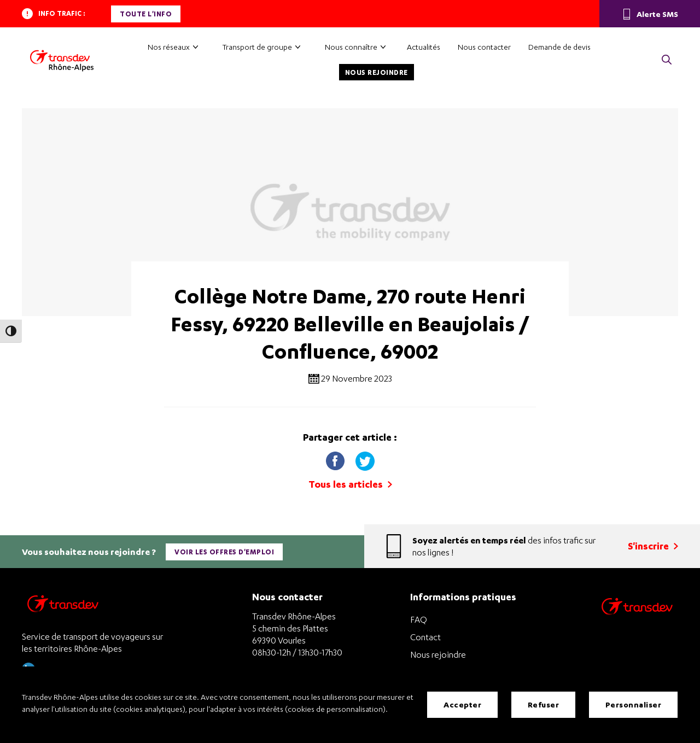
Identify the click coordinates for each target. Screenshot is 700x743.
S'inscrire (653, 546)
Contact (425, 637)
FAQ (419, 619)
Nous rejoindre (377, 72)
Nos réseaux (169, 47)
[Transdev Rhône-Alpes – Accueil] (62, 61)
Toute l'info (146, 14)
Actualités (424, 47)
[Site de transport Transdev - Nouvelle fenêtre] (637, 620)
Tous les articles (350, 484)
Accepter (462, 704)
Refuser (544, 704)
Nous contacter (484, 47)
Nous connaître (351, 47)
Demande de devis (559, 47)
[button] (667, 60)
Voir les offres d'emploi (224, 552)
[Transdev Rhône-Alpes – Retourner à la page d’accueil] (63, 607)
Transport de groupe (257, 47)
